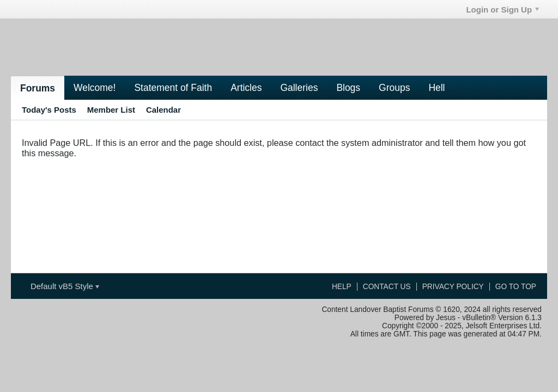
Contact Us (387, 287)
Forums (38, 88)
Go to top (516, 287)
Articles (246, 88)
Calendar (163, 110)
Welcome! (95, 88)
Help (342, 287)
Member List (111, 110)
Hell (436, 88)
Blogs (348, 88)
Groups (394, 88)
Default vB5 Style (65, 286)
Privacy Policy (453, 287)
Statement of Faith (173, 88)
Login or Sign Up (502, 10)
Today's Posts (49, 110)
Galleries (299, 88)
